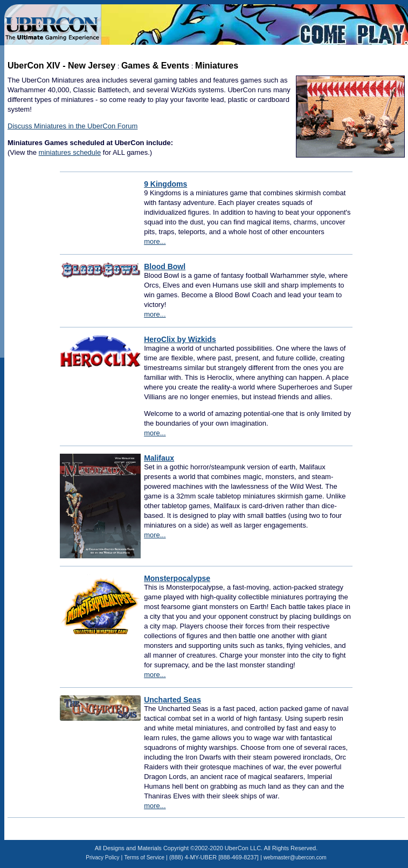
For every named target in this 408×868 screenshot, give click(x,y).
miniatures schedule (70, 152)
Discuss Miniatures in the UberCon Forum (72, 126)
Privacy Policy (102, 857)
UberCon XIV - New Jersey (61, 66)
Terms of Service (144, 857)
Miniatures (217, 66)
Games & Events (155, 66)
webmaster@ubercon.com (295, 857)
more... (155, 241)
